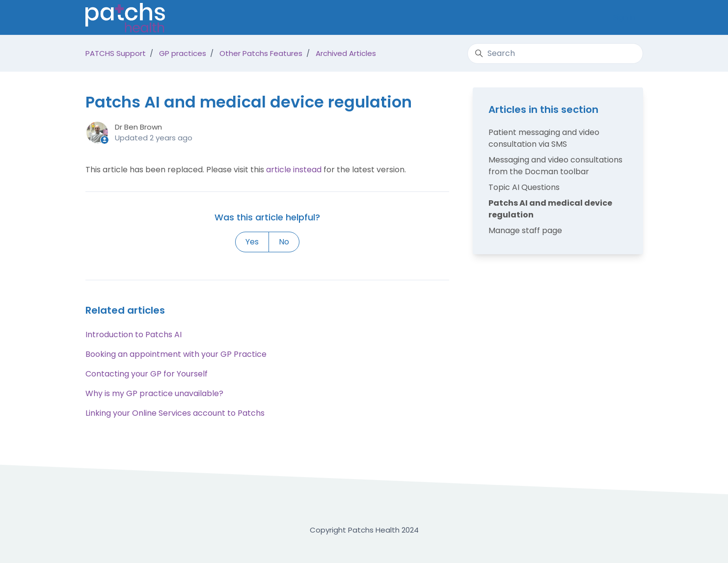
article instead (294, 170)
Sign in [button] (624, 17)
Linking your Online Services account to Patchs (175, 413)
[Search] (555, 54)
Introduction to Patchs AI (134, 335)
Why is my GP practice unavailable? (154, 393)
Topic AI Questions (524, 187)
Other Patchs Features (261, 53)
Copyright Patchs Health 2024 (364, 530)
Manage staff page (525, 230)
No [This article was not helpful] (284, 242)
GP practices (183, 53)
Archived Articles (346, 53)
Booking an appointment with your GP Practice (176, 354)
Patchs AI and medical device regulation (550, 209)
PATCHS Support (116, 53)
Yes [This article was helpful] (252, 242)
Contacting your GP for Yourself (147, 374)
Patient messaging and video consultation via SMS (544, 138)
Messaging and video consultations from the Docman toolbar (555, 166)
